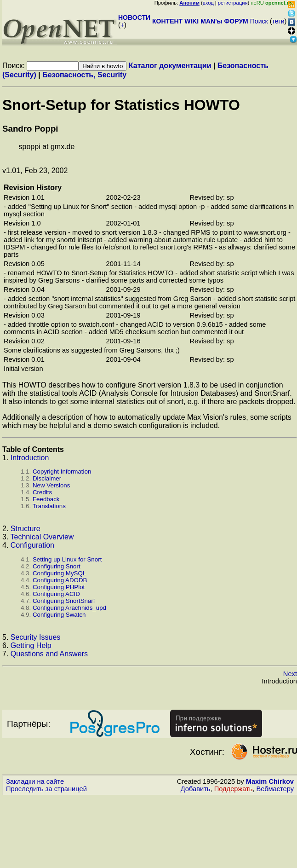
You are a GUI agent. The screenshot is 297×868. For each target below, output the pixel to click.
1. (6, 458)
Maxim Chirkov (270, 781)
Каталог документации (170, 66)
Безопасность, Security (84, 75)
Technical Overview (42, 537)
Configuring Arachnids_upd (69, 608)
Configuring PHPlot (59, 587)
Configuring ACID (56, 594)
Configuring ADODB (60, 580)
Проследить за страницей (46, 789)
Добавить (196, 789)
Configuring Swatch (59, 615)
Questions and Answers (49, 654)
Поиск (259, 21)
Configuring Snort (57, 566)
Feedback (46, 499)
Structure (26, 529)
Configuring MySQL (59, 573)
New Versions (51, 485)
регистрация (233, 3)
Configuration (32, 545)
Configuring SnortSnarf (64, 601)
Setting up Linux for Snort (67, 559)
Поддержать (234, 789)
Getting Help (31, 645)
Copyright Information (62, 472)
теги (278, 21)
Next (290, 674)
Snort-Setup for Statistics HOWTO (121, 105)
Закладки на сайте (35, 781)
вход (208, 3)
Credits (42, 492)
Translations (49, 506)
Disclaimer (47, 478)
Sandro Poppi (30, 129)
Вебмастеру (275, 789)
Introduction (30, 458)
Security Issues (35, 637)
